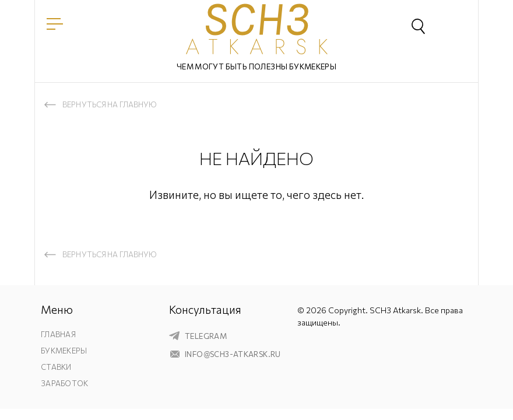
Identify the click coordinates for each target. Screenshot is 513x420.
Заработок (64, 383)
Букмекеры (64, 351)
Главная (58, 334)
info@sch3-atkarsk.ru (233, 354)
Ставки (56, 367)
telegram (206, 336)
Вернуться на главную (110, 104)
